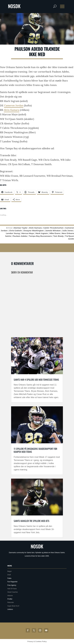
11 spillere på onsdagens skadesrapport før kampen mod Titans (35, 450)
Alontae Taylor (20, 228)
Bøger (10, 571)
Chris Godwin (16, 231)
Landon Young (13, 233)
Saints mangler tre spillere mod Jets (32, 521)
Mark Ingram (42, 233)
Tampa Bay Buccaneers (40, 236)
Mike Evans (55, 233)
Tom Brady (58, 236)
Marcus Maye (28, 233)
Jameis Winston (53, 231)
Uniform (10, 609)
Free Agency (12, 585)
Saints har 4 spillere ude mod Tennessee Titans (36, 380)
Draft (9, 575)
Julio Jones (68, 231)
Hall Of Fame (12, 589)
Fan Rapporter (12, 582)
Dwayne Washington (34, 231)
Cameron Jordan (14, 105)
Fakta (9, 578)
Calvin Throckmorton (53, 228)
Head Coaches (13, 592)
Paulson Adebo (20, 236)
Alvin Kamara (12, 110)
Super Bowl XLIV (13, 606)
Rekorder (11, 602)
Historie (10, 596)
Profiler (10, 599)
